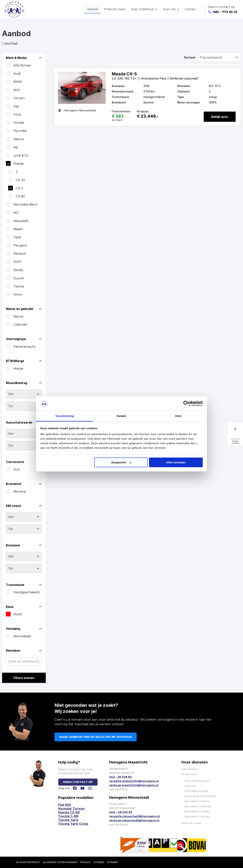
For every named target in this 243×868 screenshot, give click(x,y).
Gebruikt (20, 325)
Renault (20, 254)
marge (18, 369)
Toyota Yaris (68, 820)
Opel (17, 237)
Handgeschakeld (26, 592)
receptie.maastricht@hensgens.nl (134, 781)
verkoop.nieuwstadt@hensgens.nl (134, 820)
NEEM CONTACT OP (78, 782)
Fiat (16, 106)
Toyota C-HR (68, 816)
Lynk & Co (21, 155)
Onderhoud (189, 774)
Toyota (19, 286)
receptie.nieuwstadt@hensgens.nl (135, 816)
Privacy (85, 862)
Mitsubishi (21, 221)
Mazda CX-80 (69, 812)
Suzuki (19, 278)
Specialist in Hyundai (198, 806)
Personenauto (24, 347)
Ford (17, 115)
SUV (17, 470)
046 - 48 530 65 (121, 812)
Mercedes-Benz (26, 204)
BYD (17, 90)
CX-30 (20, 180)
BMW (18, 82)
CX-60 (20, 196)
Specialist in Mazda (197, 811)
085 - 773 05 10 (223, 12)
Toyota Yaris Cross (73, 824)
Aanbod (92, 9)
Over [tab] (179, 416)
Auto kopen (189, 769)
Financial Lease (115, 9)
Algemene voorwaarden (60, 862)
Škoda (18, 270)
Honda (19, 123)
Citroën (19, 98)
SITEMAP (112, 862)
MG (16, 213)
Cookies (99, 862)
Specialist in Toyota (197, 801)
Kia (16, 147)
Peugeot (20, 245)
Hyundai (20, 131)
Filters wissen (24, 678)
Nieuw (18, 316)
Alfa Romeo (22, 65)
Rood (18, 614)
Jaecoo (19, 139)
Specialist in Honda (197, 816)
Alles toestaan (176, 462)
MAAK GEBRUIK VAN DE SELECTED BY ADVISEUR (96, 737)
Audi (17, 74)
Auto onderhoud (143, 9)
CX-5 (19, 188)
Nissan (18, 229)
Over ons (169, 9)
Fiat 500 (65, 805)
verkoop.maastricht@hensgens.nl (134, 785)
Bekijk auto (220, 117)
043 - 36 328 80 (120, 777)
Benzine (20, 491)
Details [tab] (121, 416)
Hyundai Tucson (71, 809)
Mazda (19, 164)
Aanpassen (121, 462)
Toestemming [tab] (65, 416)
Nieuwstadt (22, 636)
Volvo (18, 294)
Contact (190, 9)
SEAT (17, 262)
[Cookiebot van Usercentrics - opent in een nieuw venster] (186, 404)
